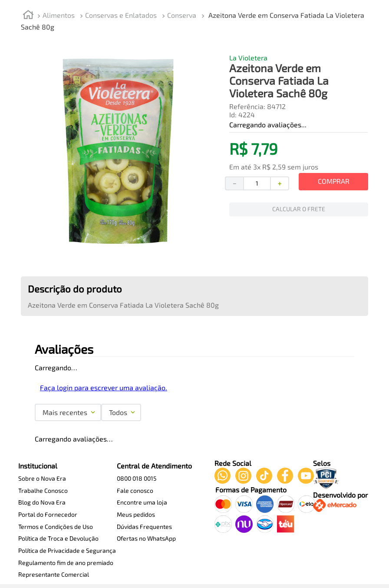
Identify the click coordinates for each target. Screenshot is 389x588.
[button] (325, 124)
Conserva (182, 15)
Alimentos (59, 15)
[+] (341, 183)
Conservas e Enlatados (121, 15)
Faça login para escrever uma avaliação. (104, 355)
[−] (295, 183)
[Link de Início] (28, 16)
